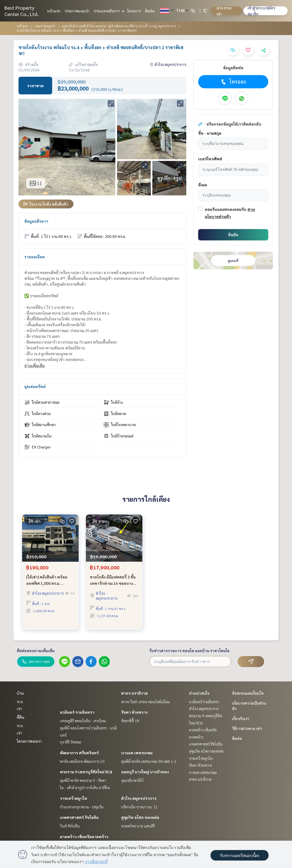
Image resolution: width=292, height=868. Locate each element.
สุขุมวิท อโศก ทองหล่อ (140, 817)
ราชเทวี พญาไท (74, 798)
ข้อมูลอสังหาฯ (36, 221)
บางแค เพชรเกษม (137, 753)
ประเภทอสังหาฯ (108, 11)
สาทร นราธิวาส (134, 693)
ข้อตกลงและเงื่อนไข (248, 693)
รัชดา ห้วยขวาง (134, 712)
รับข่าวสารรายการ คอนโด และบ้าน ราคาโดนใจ (189, 651)
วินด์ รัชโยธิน (70, 826)
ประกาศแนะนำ (77, 11)
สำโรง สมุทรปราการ (139, 798)
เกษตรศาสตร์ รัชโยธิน (79, 817)
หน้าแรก (54, 11)
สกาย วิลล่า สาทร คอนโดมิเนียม (145, 702)
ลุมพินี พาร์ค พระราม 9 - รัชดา (83, 780)
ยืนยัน (233, 235)
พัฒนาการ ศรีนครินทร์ (79, 753)
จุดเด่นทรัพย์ (35, 386)
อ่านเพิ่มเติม (34, 365)
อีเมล (203, 185)
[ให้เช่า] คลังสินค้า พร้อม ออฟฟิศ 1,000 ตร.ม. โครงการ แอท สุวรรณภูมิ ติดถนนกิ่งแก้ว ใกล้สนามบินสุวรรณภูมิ (50, 586)
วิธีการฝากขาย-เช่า (247, 728)
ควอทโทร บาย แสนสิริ (138, 826)
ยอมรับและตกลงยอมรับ (226, 209)
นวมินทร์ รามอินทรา (77, 712)
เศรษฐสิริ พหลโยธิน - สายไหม (83, 721)
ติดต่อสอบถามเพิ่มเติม (36, 651)
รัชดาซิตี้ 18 (130, 721)
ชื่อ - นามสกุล (210, 133)
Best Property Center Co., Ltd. (22, 11)
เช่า (19, 708)
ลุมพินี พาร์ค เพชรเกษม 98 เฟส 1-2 (149, 761)
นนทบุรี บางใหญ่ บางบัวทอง (145, 772)
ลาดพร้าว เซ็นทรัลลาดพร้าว (84, 837)
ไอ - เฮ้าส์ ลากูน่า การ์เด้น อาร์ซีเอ (85, 787)
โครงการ (134, 11)
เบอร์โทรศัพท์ (210, 159)
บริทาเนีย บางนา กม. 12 (139, 807)
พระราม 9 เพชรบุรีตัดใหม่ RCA (86, 772)
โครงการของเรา (29, 741)
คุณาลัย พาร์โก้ (132, 780)
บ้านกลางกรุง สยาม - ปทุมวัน (82, 807)
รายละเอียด (34, 257)
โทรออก (233, 82)
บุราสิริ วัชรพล (71, 742)
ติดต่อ (150, 11)
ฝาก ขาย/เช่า (224, 11)
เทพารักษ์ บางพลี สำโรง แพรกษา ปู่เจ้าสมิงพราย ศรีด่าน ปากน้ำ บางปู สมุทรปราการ (119, 26)
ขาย (20, 702)
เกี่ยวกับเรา (241, 718)
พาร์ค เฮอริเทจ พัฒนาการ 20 (82, 761)
